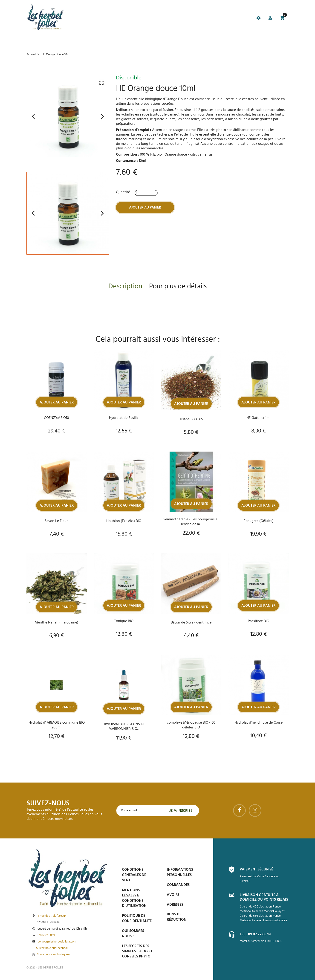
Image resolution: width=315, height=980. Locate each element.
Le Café (76, 39)
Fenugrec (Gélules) (259, 521)
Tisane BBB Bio (191, 419)
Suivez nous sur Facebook (52, 948)
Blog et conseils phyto (159, 39)
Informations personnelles (180, 872)
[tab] (133, 19)
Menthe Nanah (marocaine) (56, 623)
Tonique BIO (124, 621)
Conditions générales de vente (134, 875)
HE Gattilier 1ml (258, 418)
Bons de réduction (177, 917)
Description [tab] (125, 286)
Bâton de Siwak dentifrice (191, 623)
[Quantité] (146, 193)
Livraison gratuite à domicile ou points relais (264, 897)
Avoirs (173, 895)
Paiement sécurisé (256, 870)
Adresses (175, 905)
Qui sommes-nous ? (134, 934)
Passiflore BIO (259, 621)
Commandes (178, 885)
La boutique (55, 39)
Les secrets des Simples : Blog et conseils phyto (137, 951)
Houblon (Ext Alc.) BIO (124, 521)
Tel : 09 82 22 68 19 (255, 934)
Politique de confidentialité (137, 918)
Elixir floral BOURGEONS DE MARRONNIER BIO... (124, 727)
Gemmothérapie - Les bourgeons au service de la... (191, 522)
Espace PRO (194, 39)
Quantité (123, 192)
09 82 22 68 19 (46, 935)
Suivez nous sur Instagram (53, 955)
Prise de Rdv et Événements (110, 39)
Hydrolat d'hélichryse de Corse (259, 723)
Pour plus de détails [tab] (178, 286)
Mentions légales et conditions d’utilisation (134, 898)
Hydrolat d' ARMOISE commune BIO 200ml (57, 725)
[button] (270, 19)
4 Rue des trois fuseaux (52, 916)
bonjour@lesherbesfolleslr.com (57, 942)
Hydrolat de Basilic (124, 418)
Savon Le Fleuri (57, 521)
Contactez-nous (223, 39)
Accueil (33, 39)
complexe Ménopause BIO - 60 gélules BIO (191, 725)
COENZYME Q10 (56, 418)
